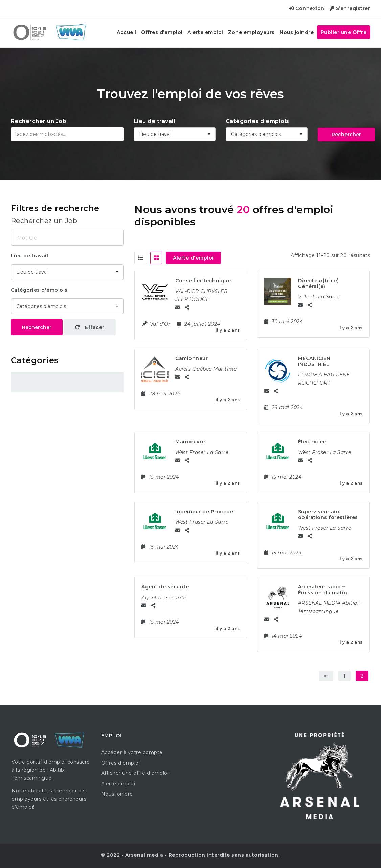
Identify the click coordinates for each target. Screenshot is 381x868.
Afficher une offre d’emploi (135, 773)
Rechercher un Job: (39, 121)
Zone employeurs (251, 32)
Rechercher (346, 135)
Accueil (127, 32)
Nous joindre (297, 32)
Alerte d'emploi (193, 258)
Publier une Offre (344, 32)
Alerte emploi (205, 32)
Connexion (307, 8)
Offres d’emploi (162, 32)
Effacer (90, 327)
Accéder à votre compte (132, 752)
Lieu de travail (154, 121)
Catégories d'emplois (257, 121)
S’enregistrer (350, 8)
